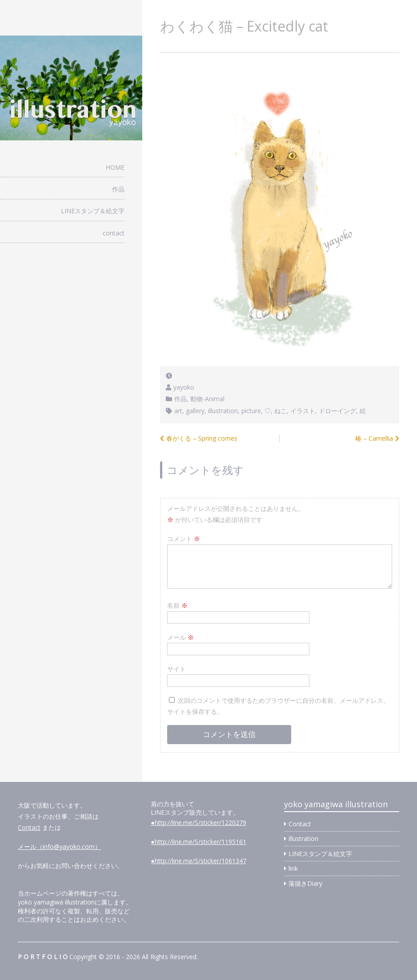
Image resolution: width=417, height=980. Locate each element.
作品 (118, 189)
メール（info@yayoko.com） (59, 847)
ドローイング (337, 411)
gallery (195, 411)
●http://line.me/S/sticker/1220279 (198, 823)
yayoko (184, 387)
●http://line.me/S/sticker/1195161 (198, 842)
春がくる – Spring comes (202, 438)
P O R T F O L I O (43, 957)
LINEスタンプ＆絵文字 (93, 211)
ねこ (281, 411)
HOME (115, 167)
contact (114, 233)
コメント (184, 539)
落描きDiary (305, 883)
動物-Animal (207, 399)
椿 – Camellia (374, 438)
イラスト (303, 411)
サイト (176, 669)
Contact (29, 827)
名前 (177, 605)
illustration (223, 411)
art (178, 411)
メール (180, 637)
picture (251, 411)
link (293, 868)
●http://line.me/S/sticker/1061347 (198, 861)
